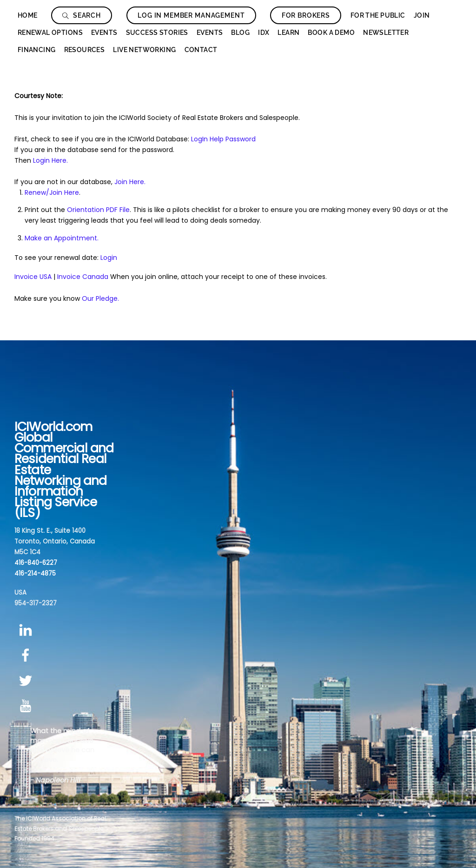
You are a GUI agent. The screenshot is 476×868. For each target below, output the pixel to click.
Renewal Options (50, 33)
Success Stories (157, 33)
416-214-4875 (35, 573)
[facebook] (27, 656)
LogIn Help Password (223, 139)
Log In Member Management (191, 15)
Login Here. (50, 160)
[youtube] (27, 706)
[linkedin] (27, 630)
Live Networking (144, 50)
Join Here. (130, 182)
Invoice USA (33, 277)
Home (28, 15)
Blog (240, 33)
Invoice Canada (83, 277)
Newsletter (386, 33)
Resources (85, 50)
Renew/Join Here (52, 192)
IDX (264, 33)
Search (82, 15)
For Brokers (306, 15)
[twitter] (27, 681)
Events (104, 33)
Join (422, 15)
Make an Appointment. (62, 238)
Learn (288, 33)
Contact (201, 50)
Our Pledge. (100, 298)
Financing (37, 50)
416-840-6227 (36, 563)
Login (109, 258)
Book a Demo (331, 33)
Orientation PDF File (98, 210)
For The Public (378, 15)
